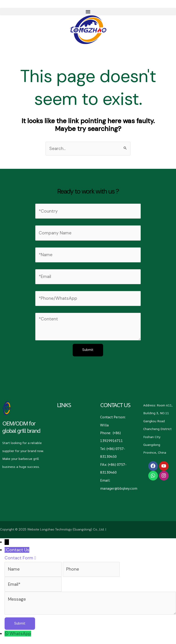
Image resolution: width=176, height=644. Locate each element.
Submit (88, 350)
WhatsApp (21, 633)
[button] (88, 12)
